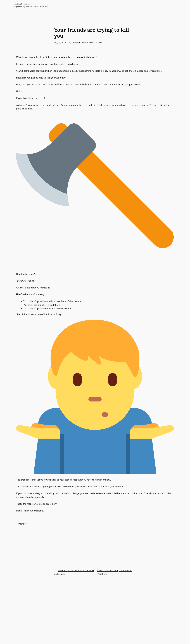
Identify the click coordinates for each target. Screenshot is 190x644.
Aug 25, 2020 (60, 43)
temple (20, 4)
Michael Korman (79, 43)
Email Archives (96, 43)
